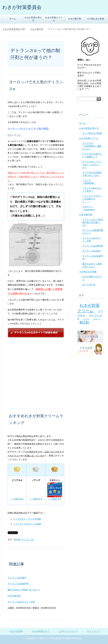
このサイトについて (68, 631)
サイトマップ (94, 631)
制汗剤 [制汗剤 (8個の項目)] (84, 322)
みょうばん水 (89, 284)
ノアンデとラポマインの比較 (27, 524)
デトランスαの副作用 (18, 584)
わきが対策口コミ (41, 631)
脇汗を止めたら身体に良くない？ (24, 590)
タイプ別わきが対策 (92, 133)
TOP (14, 29)
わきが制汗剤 (75, 19)
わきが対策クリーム (54, 19)
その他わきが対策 (95, 19)
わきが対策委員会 (22, 7)
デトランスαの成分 (17, 578)
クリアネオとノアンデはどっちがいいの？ (92, 165)
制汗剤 (17, 540)
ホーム (13, 19)
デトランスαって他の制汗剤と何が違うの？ (93, 222)
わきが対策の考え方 (33, 19)
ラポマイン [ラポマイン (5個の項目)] (97, 319)
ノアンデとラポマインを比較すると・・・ (92, 199)
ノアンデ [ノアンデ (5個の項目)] (86, 319)
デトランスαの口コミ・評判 (21, 602)
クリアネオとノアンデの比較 (27, 519)
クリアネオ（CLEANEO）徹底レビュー (92, 146)
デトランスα (28, 540)
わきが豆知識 (16, 631)
